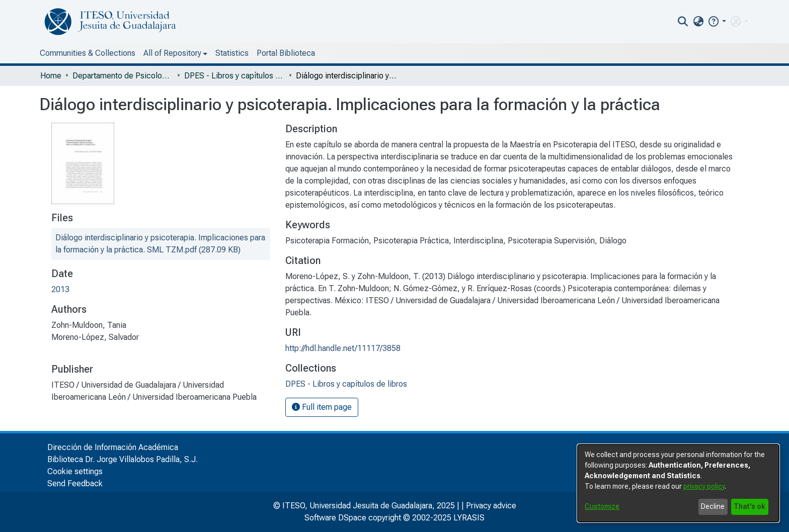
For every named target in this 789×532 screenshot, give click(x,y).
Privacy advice (491, 506)
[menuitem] (698, 22)
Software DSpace (335, 518)
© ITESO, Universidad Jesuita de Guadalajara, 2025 (364, 506)
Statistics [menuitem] (232, 53)
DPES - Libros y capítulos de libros (234, 76)
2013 (60, 289)
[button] (717, 21)
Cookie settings (75, 471)
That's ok (749, 506)
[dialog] (678, 483)
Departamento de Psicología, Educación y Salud (123, 76)
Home (51, 76)
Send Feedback (75, 483)
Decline (713, 506)
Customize (602, 506)
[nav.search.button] (683, 22)
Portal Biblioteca (286, 53)
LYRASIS (469, 518)
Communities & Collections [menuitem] (88, 53)
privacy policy (704, 486)
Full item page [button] (322, 407)
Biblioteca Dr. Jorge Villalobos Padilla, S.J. (123, 459)
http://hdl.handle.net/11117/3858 (343, 348)
